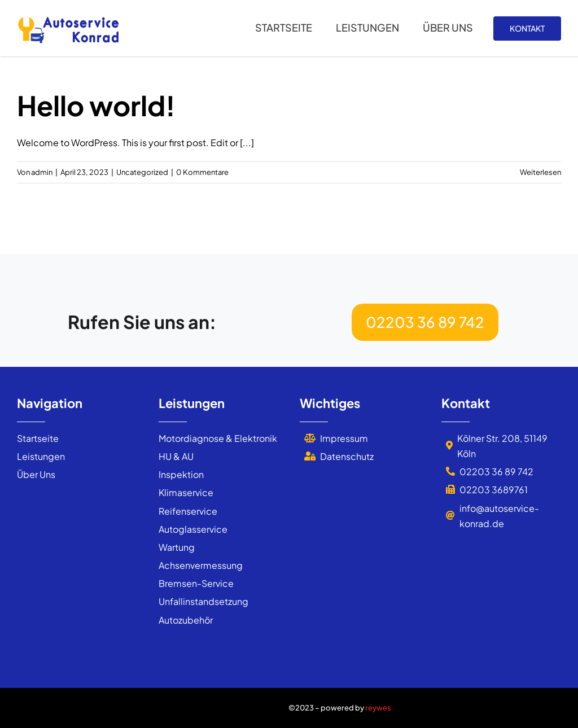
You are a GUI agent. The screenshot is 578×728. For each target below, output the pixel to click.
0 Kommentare (202, 172)
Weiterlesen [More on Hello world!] (540, 172)
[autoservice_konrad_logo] (68, 18)
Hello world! (96, 105)
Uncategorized (142, 172)
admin (42, 172)
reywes (378, 708)
